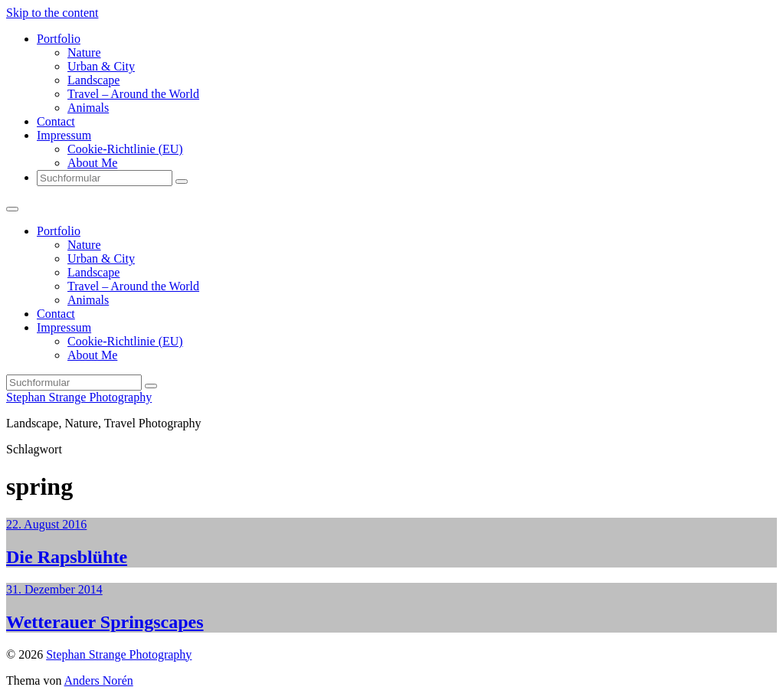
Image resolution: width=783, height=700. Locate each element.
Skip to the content (52, 13)
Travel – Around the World (133, 94)
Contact (56, 121)
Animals (88, 108)
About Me (92, 163)
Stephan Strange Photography (79, 397)
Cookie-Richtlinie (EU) (125, 149)
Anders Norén (99, 680)
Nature (84, 52)
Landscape (93, 80)
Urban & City (101, 66)
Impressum (64, 135)
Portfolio (59, 39)
